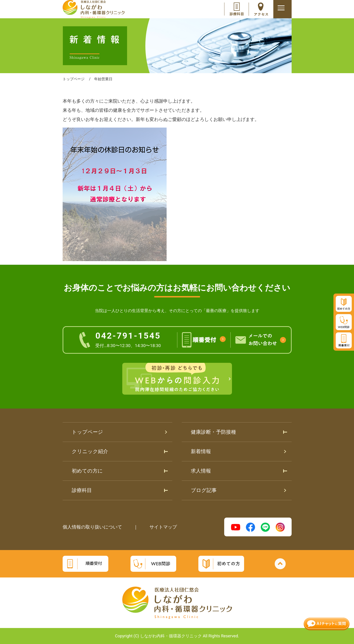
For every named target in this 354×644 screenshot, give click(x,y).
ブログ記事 (204, 490)
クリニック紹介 (90, 451)
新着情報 (201, 451)
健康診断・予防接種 (213, 432)
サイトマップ (163, 527)
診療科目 (82, 490)
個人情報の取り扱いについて (92, 527)
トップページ (87, 432)
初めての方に (87, 471)
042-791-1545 (128, 339)
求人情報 (201, 471)
